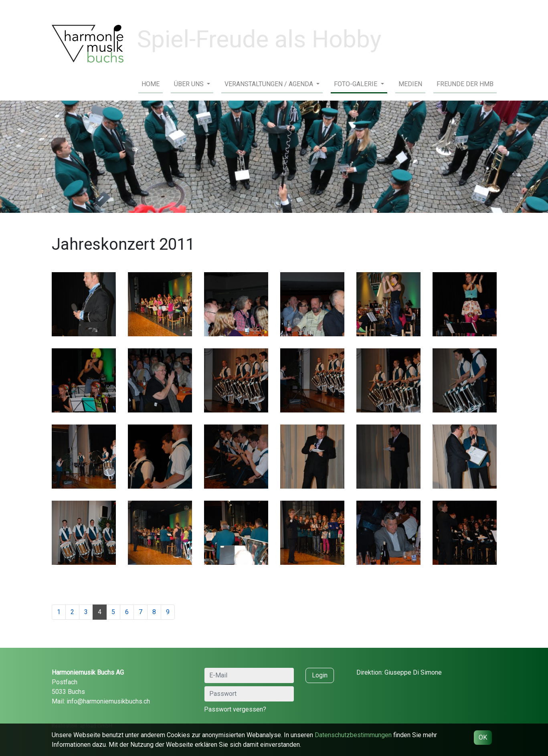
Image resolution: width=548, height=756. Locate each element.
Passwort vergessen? (235, 709)
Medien (410, 84)
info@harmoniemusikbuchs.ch (108, 701)
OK (483, 737)
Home (151, 84)
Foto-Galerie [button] (356, 84)
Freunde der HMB (465, 84)
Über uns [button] (190, 84)
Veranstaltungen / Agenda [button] (270, 84)
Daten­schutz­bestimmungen (353, 735)
